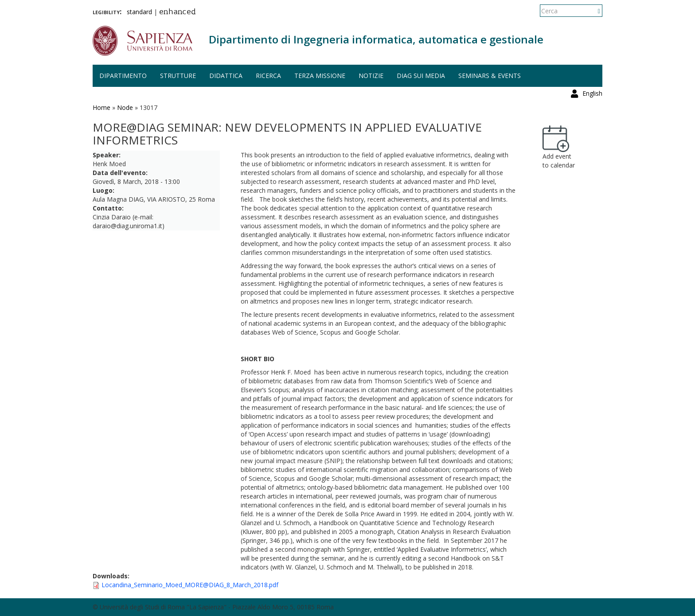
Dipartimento (123, 76)
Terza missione (320, 76)
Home (102, 107)
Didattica (226, 76)
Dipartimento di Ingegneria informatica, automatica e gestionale (376, 39)
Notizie (371, 76)
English (592, 11)
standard (139, 12)
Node (125, 107)
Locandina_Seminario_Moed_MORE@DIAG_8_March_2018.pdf (190, 585)
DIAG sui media (421, 76)
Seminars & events (490, 76)
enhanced (178, 12)
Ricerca (268, 76)
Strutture (178, 76)
